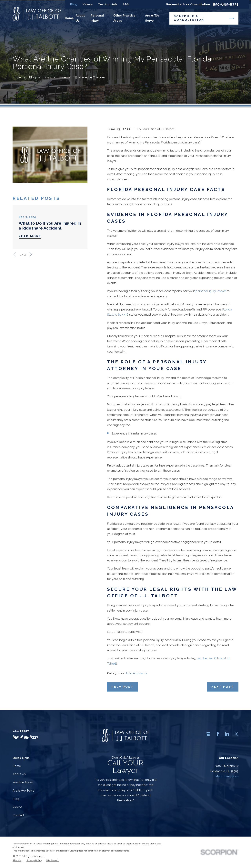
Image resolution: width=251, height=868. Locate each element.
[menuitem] (17, 861)
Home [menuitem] (69, 18)
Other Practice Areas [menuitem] (124, 18)
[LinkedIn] (227, 734)
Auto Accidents (136, 673)
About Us (19, 774)
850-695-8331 (226, 4)
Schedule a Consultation (204, 18)
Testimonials (108, 4)
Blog (74, 4)
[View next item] (31, 254)
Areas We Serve (23, 791)
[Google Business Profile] (208, 734)
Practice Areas (23, 782)
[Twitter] (236, 734)
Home (17, 766)
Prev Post (123, 687)
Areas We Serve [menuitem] (152, 18)
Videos (88, 4)
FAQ (126, 4)
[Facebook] (218, 734)
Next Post (223, 687)
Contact (18, 815)
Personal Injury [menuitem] (97, 18)
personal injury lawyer (211, 291)
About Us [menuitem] (80, 18)
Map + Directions (227, 776)
